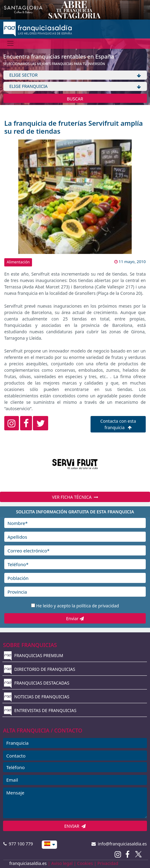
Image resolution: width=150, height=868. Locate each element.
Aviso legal (62, 863)
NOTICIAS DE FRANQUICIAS (37, 697)
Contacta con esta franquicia (118, 424)
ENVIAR (75, 826)
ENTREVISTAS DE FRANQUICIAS (40, 710)
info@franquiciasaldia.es (119, 844)
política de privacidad (98, 606)
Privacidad (108, 863)
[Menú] (11, 43)
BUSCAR (75, 99)
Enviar (75, 618)
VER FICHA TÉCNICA (75, 497)
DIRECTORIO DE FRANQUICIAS (40, 669)
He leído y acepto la (78, 606)
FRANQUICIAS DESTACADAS (37, 683)
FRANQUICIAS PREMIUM (34, 655)
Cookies (85, 863)
